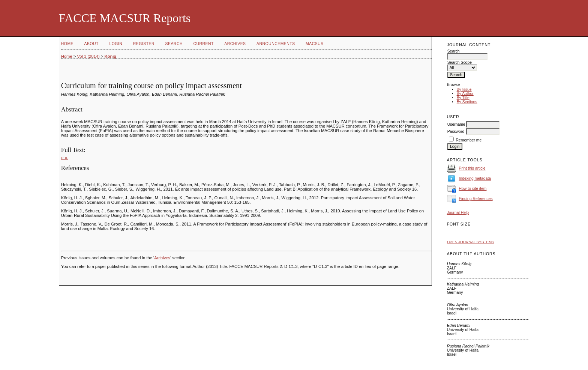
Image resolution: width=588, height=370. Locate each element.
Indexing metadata (475, 178)
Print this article (472, 168)
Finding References (476, 199)
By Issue (464, 89)
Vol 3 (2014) (88, 56)
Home (67, 44)
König (110, 56)
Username (456, 124)
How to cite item (473, 189)
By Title (463, 98)
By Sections (467, 102)
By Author (465, 94)
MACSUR (315, 44)
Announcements (276, 44)
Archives (235, 44)
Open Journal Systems (471, 242)
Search (174, 44)
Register (144, 44)
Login (116, 44)
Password (456, 132)
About (91, 44)
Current (203, 44)
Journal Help (458, 213)
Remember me (469, 140)
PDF (65, 158)
